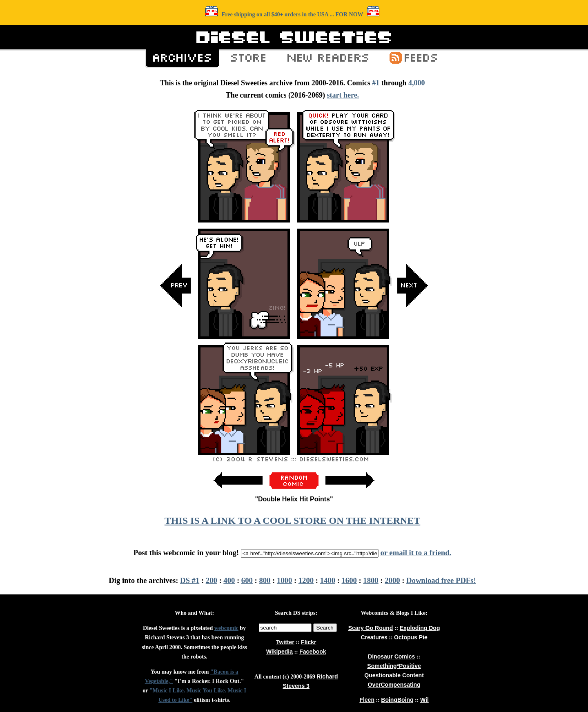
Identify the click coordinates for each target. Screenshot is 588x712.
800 (265, 580)
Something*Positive (394, 666)
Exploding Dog (420, 628)
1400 (328, 580)
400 (229, 580)
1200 (306, 580)
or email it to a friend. (416, 553)
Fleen (367, 700)
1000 (284, 580)
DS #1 (190, 580)
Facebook (313, 652)
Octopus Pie (411, 637)
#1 (376, 83)
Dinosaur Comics (391, 656)
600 (247, 580)
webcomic (226, 628)
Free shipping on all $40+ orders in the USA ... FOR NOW (293, 14)
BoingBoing (397, 700)
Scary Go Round (371, 628)
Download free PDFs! (441, 580)
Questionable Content (394, 675)
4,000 (417, 83)
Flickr (308, 642)
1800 (371, 580)
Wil (424, 700)
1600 (349, 580)
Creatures (374, 637)
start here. (343, 95)
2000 (392, 580)
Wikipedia (280, 652)
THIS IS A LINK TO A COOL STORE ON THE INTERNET (292, 521)
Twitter (285, 642)
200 (212, 580)
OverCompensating (394, 685)
